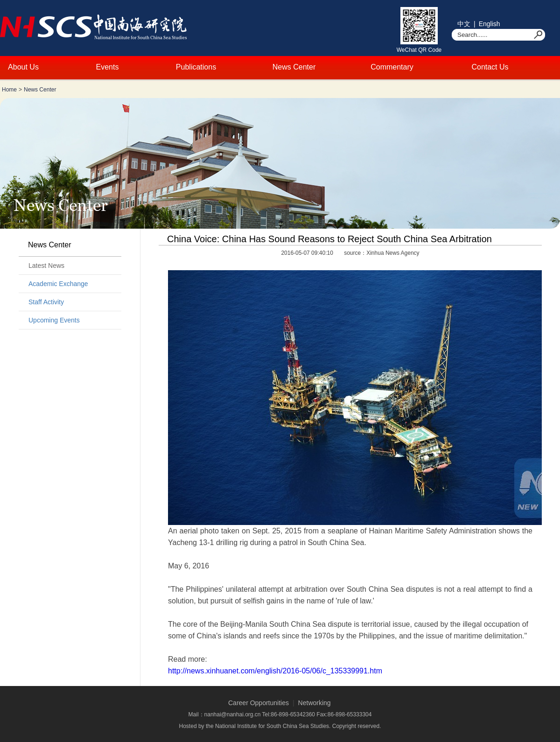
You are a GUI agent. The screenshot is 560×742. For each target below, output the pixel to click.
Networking (315, 703)
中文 (464, 24)
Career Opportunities (259, 703)
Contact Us (490, 67)
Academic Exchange (58, 284)
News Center (294, 67)
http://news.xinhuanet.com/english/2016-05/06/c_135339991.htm (275, 671)
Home (9, 90)
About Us (23, 67)
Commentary (392, 67)
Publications (196, 67)
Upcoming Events (54, 320)
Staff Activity (46, 302)
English (490, 24)
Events (108, 67)
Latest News (46, 266)
